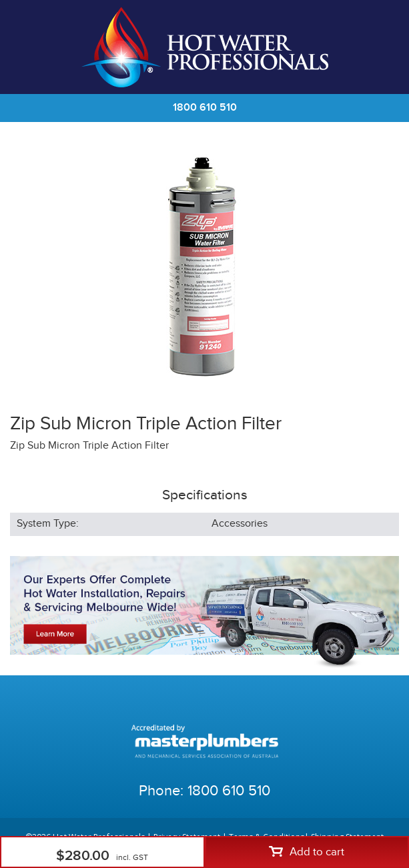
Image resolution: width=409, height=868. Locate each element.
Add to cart (307, 852)
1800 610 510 (205, 108)
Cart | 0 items (382, 47)
